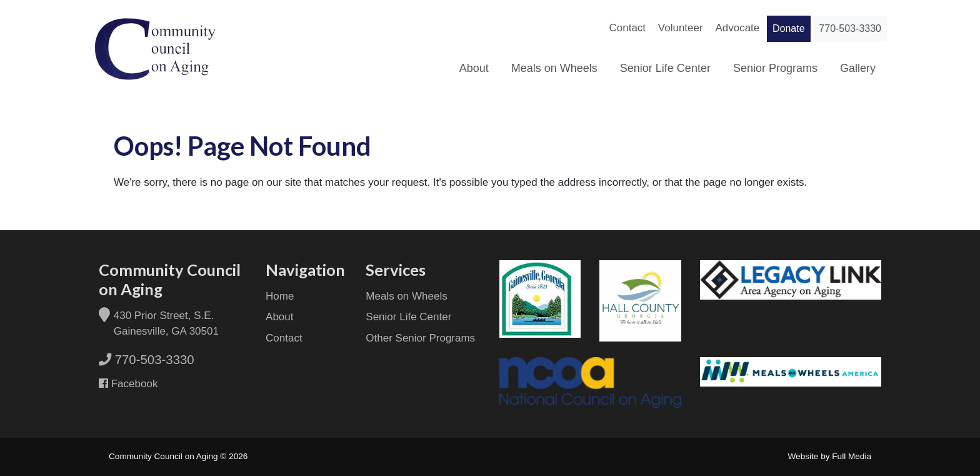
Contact (627, 28)
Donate (789, 28)
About (474, 68)
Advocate (737, 28)
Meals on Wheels (554, 68)
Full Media (852, 456)
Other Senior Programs (420, 338)
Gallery (858, 68)
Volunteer (681, 28)
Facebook (133, 384)
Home (280, 296)
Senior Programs (775, 68)
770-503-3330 (850, 28)
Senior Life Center (665, 68)
